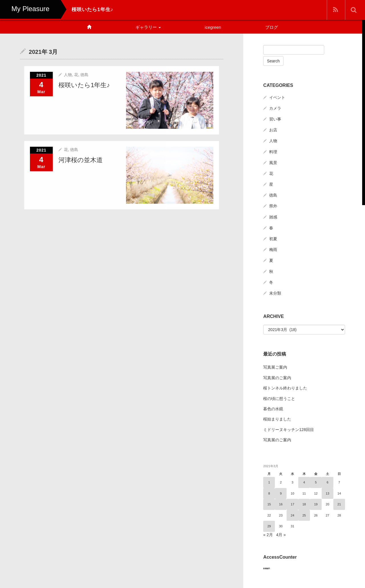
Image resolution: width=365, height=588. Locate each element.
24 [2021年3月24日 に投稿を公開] (293, 515)
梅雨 (273, 250)
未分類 (275, 293)
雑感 (273, 217)
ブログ (272, 27)
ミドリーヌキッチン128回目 (288, 430)
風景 (273, 163)
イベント (277, 97)
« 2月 (268, 535)
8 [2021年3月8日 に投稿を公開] (269, 493)
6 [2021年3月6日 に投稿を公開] (327, 482)
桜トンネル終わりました (285, 388)
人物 (68, 74)
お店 (273, 130)
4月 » (281, 535)
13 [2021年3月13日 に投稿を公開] (327, 493)
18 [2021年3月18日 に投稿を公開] (304, 504)
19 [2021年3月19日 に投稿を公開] (316, 504)
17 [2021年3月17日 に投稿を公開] (293, 504)
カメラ (275, 108)
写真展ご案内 (275, 367)
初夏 (273, 239)
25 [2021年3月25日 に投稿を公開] (304, 515)
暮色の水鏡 (273, 409)
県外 (273, 206)
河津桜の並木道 (81, 160)
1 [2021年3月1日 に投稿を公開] (269, 482)
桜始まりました (277, 419)
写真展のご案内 (277, 378)
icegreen (213, 27)
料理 (273, 152)
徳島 (84, 74)
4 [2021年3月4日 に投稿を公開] (304, 482)
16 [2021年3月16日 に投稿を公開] (281, 504)
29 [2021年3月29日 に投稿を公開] (269, 526)
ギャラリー (148, 27)
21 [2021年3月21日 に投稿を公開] (339, 504)
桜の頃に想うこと (279, 399)
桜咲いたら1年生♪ (84, 85)
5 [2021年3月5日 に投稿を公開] (316, 482)
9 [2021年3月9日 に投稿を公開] (281, 493)
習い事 (275, 119)
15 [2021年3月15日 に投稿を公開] (269, 504)
